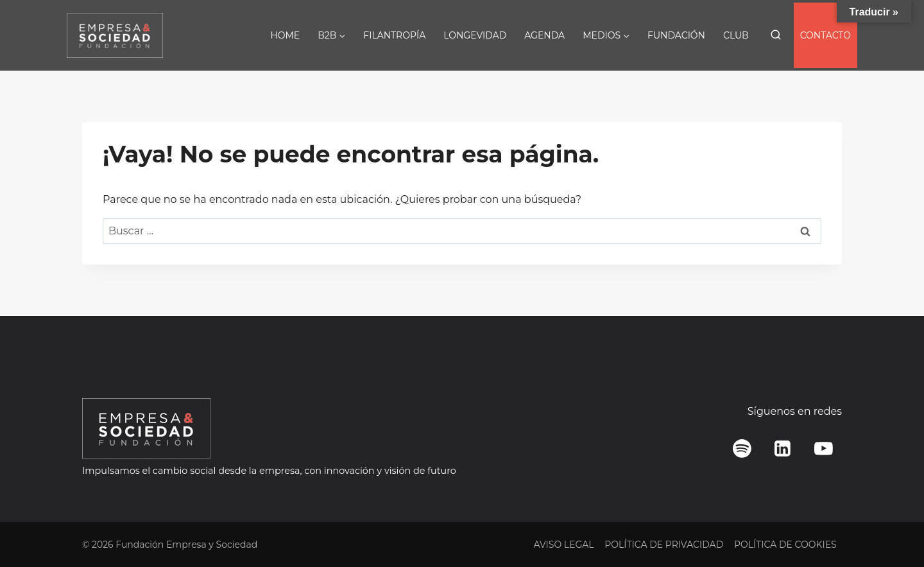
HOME (285, 35)
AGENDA (544, 35)
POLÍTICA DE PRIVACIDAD (664, 545)
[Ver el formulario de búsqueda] (776, 35)
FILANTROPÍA (394, 35)
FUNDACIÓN (676, 35)
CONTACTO (826, 35)
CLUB (736, 35)
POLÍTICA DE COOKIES (785, 545)
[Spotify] (742, 449)
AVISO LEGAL (563, 545)
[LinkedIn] (783, 449)
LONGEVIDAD (475, 35)
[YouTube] (823, 449)
